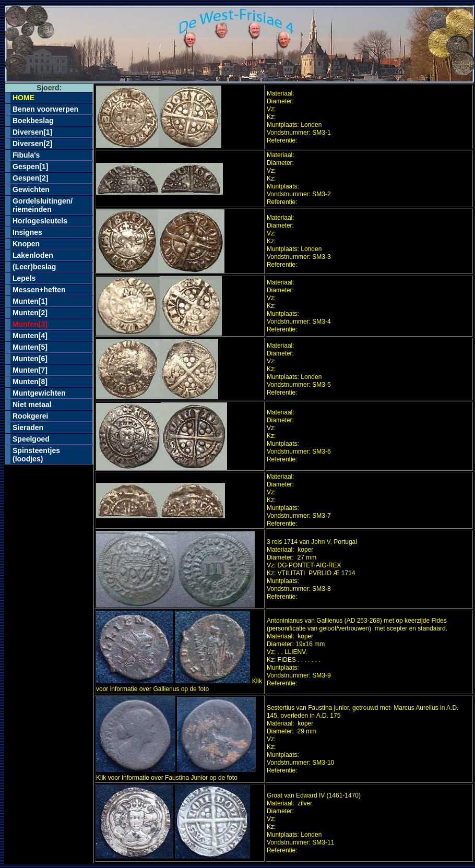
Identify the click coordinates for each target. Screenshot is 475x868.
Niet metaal (32, 405)
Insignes (27, 232)
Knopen (26, 244)
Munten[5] (30, 347)
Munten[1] (30, 301)
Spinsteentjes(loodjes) (36, 455)
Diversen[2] (32, 144)
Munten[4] (30, 336)
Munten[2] (30, 313)
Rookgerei (30, 416)
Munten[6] (30, 359)
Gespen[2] (30, 178)
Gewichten (31, 189)
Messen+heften (39, 290)
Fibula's (26, 155)
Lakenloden (33, 255)
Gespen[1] (30, 167)
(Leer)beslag (34, 267)
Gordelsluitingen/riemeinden (43, 205)
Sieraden (28, 427)
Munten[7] (30, 370)
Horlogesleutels (40, 221)
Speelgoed (31, 439)
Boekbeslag (33, 121)
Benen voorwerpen (45, 109)
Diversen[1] (32, 132)
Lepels (24, 278)
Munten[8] (30, 382)
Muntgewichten (39, 393)
